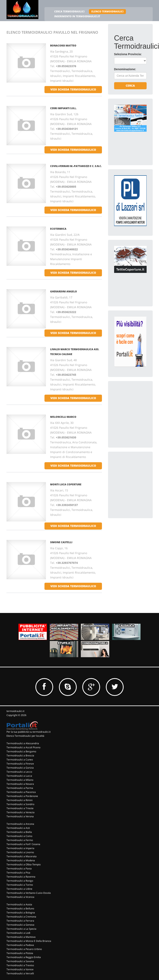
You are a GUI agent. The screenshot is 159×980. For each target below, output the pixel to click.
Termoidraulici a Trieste (20, 808)
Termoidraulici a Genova (20, 925)
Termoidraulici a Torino (20, 885)
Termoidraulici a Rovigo (20, 881)
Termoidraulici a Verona (20, 816)
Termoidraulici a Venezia (21, 812)
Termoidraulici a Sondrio (20, 804)
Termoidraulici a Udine (19, 889)
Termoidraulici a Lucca (19, 776)
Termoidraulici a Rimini (19, 800)
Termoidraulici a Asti (18, 828)
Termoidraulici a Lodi (18, 933)
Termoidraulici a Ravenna (21, 877)
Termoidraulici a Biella (19, 832)
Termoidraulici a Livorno (20, 852)
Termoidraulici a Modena (21, 860)
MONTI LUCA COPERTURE (66, 484)
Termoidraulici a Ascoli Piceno (23, 747)
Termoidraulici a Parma (20, 788)
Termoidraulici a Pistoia (20, 953)
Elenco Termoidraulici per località (25, 736)
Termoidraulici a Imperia (20, 848)
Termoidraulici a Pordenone (22, 796)
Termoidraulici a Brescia (20, 755)
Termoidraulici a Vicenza (20, 897)
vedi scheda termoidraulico (73, 89)
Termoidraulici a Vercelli (20, 973)
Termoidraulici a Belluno (20, 908)
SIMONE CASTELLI (61, 542)
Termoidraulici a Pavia (19, 869)
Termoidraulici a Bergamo (21, 751)
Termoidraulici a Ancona (20, 824)
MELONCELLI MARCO (63, 417)
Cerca (130, 86)
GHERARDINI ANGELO (64, 291)
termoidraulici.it (15, 711)
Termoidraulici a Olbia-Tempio (24, 864)
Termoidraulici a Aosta (19, 904)
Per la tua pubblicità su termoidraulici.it (29, 732)
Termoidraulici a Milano (20, 780)
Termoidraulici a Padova (20, 945)
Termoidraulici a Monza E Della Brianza (29, 941)
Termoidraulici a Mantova (21, 937)
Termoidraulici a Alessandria (23, 743)
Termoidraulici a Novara (20, 784)
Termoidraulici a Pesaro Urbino (24, 949)
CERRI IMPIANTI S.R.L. (63, 108)
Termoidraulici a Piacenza (21, 792)
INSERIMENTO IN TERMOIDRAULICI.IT (77, 16)
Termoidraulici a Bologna (21, 913)
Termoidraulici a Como (19, 836)
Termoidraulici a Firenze (20, 764)
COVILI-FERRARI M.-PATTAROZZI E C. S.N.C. (76, 166)
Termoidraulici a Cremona (21, 917)
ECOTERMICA (58, 229)
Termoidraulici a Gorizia (20, 768)
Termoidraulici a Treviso (20, 965)
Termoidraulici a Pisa (18, 873)
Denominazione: (125, 69)
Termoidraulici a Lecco (19, 772)
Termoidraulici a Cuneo (20, 760)
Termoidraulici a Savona (20, 961)
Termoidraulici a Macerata (22, 856)
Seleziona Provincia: (128, 54)
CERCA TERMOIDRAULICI (69, 11)
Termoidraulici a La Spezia (21, 929)
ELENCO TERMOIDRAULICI (107, 11)
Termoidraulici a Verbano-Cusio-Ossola (29, 893)
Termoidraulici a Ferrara (20, 921)
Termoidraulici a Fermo (20, 840)
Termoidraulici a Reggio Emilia (24, 957)
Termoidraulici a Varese (20, 969)
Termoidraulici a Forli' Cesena (23, 844)
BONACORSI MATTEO (63, 46)
